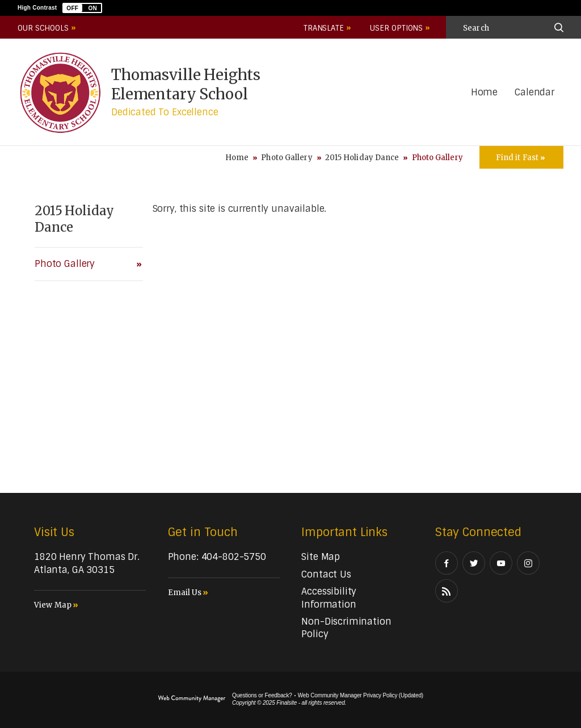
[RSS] (447, 591)
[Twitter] (474, 563)
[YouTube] (501, 563)
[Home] (484, 93)
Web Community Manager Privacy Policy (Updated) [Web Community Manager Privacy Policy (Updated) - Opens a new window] (361, 695)
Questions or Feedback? (262, 695)
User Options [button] (396, 28)
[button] (82, 8)
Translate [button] (324, 28)
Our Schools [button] (43, 28)
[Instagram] (528, 563)
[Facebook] (447, 563)
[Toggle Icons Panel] (521, 157)
